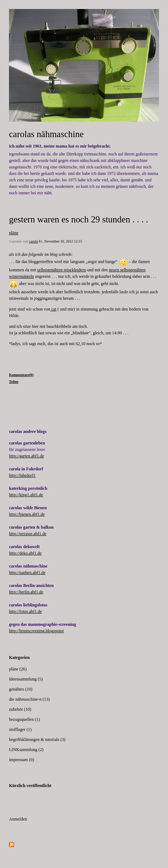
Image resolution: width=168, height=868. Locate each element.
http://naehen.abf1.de (27, 573)
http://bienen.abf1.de (27, 514)
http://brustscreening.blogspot (35, 631)
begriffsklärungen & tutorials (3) (37, 740)
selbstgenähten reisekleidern (62, 270)
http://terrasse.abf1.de (28, 534)
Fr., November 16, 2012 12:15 (60, 241)
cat (53, 309)
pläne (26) (18, 669)
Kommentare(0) (21, 375)
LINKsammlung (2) (26, 750)
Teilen (14, 382)
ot (62, 631)
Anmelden (18, 819)
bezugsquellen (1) (24, 719)
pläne (14, 233)
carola (33, 241)
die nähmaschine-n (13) (29, 699)
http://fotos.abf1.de (25, 611)
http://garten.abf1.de (26, 456)
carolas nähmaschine (46, 134)
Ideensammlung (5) (26, 679)
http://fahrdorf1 (22, 475)
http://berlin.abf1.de (26, 592)
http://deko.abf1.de (25, 553)
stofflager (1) (20, 729)
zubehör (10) (20, 709)
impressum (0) (22, 760)
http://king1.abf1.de (26, 495)
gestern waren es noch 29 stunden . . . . (79, 219)
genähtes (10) (21, 689)
